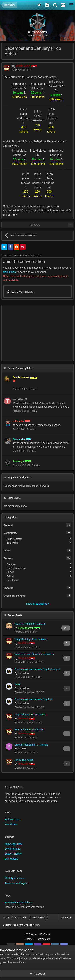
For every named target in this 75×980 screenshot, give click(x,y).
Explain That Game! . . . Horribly (31, 745)
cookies (22, 954)
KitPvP (39, 572)
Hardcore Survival (39, 568)
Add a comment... (21, 292)
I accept (38, 974)
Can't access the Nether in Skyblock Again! (37, 669)
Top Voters (39, 543)
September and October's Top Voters (34, 654)
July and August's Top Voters (30, 715)
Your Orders (11, 824)
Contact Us (44, 939)
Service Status (12, 849)
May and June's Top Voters (29, 730)
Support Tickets (13, 854)
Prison (39, 576)
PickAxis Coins (13, 820)
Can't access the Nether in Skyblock (34, 699)
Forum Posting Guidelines (18, 903)
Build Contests (39, 539)
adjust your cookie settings (31, 958)
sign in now (10, 272)
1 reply (34, 411)
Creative (39, 564)
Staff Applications (14, 878)
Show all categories (37, 604)
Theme (30, 939)
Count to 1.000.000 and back (30, 624)
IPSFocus (45, 934)
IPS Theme (31, 934)
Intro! (18, 684)
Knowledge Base (14, 844)
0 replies (33, 389)
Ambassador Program (16, 883)
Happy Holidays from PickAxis (31, 639)
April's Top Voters (24, 760)
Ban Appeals (11, 859)
